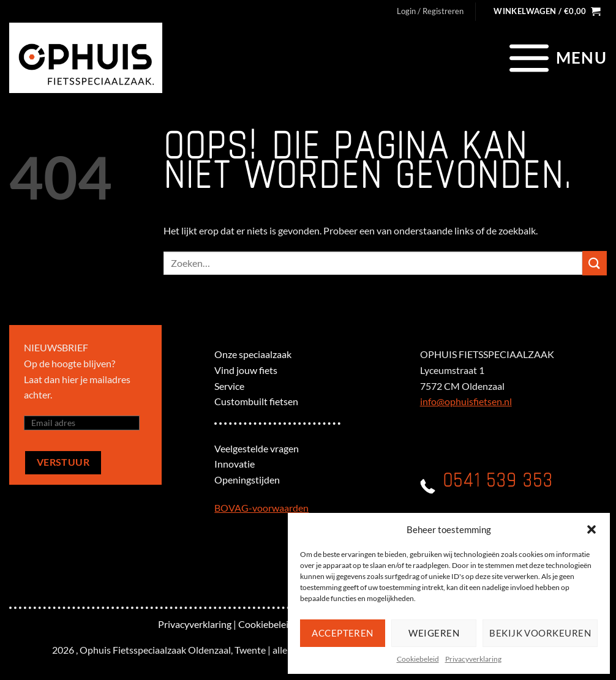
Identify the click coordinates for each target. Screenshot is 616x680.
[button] (592, 529)
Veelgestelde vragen (257, 448)
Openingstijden (247, 480)
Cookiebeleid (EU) (276, 624)
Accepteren (343, 633)
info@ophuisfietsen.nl (466, 401)
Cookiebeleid (418, 659)
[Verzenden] (595, 263)
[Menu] (556, 58)
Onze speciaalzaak (253, 354)
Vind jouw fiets (246, 370)
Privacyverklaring (473, 659)
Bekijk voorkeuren (540, 633)
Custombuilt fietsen (256, 401)
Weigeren (434, 633)
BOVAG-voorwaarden (261, 508)
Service (229, 386)
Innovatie (235, 464)
